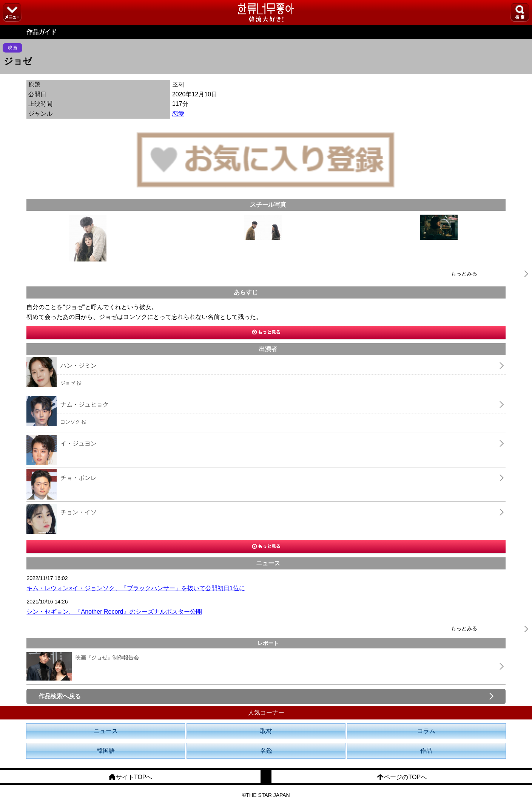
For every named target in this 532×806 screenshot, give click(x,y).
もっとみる (464, 274)
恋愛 (178, 114)
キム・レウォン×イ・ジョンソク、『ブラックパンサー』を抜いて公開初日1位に (136, 588)
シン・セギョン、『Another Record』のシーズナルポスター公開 (114, 612)
